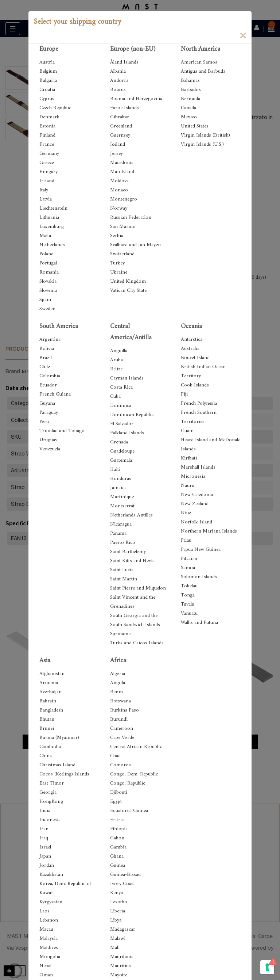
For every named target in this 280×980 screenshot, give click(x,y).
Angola (118, 683)
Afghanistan (52, 674)
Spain (45, 300)
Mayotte (119, 975)
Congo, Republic (128, 783)
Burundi (119, 719)
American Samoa (199, 62)
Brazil (46, 358)
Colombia (50, 376)
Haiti (115, 470)
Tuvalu (188, 604)
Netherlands (52, 245)
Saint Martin (124, 579)
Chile (45, 367)
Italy (44, 190)
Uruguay (48, 440)
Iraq (44, 838)
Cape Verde (122, 738)
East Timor (52, 783)
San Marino (123, 227)
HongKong (51, 802)
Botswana (120, 701)
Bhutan (47, 719)
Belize (116, 369)
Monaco (119, 190)
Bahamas (190, 81)
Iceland (118, 144)
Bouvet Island (195, 358)
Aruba (116, 360)
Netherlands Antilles (131, 515)
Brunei (47, 729)
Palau (186, 540)
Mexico (189, 117)
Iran (44, 829)
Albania (118, 71)
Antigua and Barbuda (203, 71)
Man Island (122, 172)
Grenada (119, 442)
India (45, 811)
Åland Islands (124, 62)
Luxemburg (52, 227)
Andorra (119, 81)
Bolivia (47, 349)
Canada (188, 108)
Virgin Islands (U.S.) (202, 144)
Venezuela (50, 449)
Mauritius (120, 966)
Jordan (47, 865)
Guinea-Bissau (125, 875)
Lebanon (49, 920)
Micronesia (193, 476)
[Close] (243, 35)
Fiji (184, 394)
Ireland (47, 181)
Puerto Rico (123, 543)
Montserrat (122, 506)
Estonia (47, 126)
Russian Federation (131, 218)
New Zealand (195, 504)
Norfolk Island (197, 522)
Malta (45, 236)
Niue (186, 513)
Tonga (188, 595)
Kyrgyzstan (51, 902)
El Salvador (122, 424)
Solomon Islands (199, 577)
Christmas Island (57, 765)
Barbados (191, 90)
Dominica (121, 406)
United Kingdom (128, 281)
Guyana (47, 403)
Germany (49, 154)
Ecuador (48, 385)
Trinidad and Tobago (62, 431)
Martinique (122, 497)
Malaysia (48, 939)
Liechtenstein (53, 208)
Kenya (116, 893)
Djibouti (119, 792)
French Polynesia (199, 403)
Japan (45, 856)
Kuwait (47, 893)
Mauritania (122, 957)
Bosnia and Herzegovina (136, 99)
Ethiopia (119, 829)
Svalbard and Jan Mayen (135, 245)
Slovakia (48, 281)
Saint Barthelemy (128, 552)
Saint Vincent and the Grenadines (133, 602)
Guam (187, 431)
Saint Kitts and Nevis (132, 561)
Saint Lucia (122, 570)
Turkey (117, 263)
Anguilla (119, 351)
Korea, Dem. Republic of (65, 884)
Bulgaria (48, 81)
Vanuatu (189, 613)
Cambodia (50, 747)
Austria (47, 62)
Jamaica (118, 488)
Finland (47, 135)
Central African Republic (136, 747)
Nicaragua (121, 524)
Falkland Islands (127, 433)
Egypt (116, 802)
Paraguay (49, 413)
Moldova (119, 181)
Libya (116, 920)
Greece (47, 163)
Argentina (50, 340)
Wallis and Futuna (199, 623)
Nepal (45, 966)
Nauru (188, 486)
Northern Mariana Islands (209, 531)
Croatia (47, 90)
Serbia (117, 236)
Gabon (117, 838)
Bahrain (48, 701)
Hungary (48, 172)
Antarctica (192, 340)
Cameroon (122, 729)
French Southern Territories (199, 417)
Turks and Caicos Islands (137, 643)
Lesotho (119, 902)
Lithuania (49, 218)
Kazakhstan (51, 875)
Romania (49, 272)
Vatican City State (128, 291)
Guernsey (120, 135)
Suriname (120, 634)
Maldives (49, 948)
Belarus (118, 90)
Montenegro (124, 199)
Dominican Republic (132, 415)
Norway (119, 208)
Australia (190, 349)
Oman (46, 975)
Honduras (121, 479)
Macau (46, 929)
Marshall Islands (198, 467)
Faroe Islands (125, 108)
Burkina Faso (125, 710)
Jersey (116, 154)
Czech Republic (55, 108)
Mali (115, 948)
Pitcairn (189, 559)
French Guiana (55, 394)
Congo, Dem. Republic (134, 774)
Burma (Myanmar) (59, 738)
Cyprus (47, 99)
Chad (115, 756)
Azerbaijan (50, 692)
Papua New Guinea (201, 550)
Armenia (49, 683)
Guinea (118, 865)
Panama (118, 533)
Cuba (115, 396)
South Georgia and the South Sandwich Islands (135, 620)
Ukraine (119, 272)
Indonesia (50, 820)
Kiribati (189, 458)
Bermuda (190, 99)
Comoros (120, 765)
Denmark (49, 117)
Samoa (188, 568)
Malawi (118, 939)
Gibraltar (120, 117)
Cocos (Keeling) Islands (64, 774)
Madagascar (123, 929)
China (46, 756)
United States (195, 126)
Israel (45, 847)
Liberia (118, 911)
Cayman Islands (127, 378)
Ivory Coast (122, 884)
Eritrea (117, 820)
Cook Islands (195, 385)
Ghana (117, 856)
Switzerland (122, 254)
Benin (116, 692)
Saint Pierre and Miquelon (138, 588)
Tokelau (189, 586)
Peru (44, 422)
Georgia (48, 792)
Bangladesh (51, 710)
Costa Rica (121, 387)
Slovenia (48, 291)
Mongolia (50, 957)
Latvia (46, 199)
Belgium (48, 71)
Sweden (47, 309)
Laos (44, 911)
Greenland (121, 126)
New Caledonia (197, 495)
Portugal (48, 263)
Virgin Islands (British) (205, 135)
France (47, 144)
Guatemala (121, 460)
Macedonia (122, 163)
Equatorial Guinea (129, 811)
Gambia (118, 847)
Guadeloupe (122, 451)
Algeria (118, 674)
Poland (46, 254)
